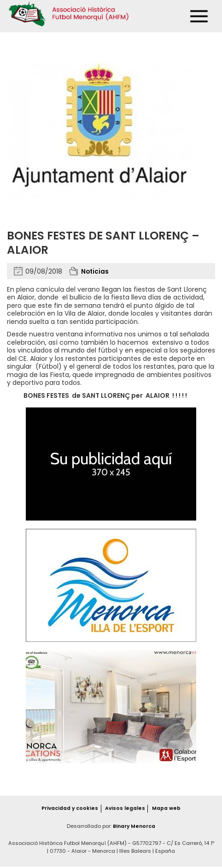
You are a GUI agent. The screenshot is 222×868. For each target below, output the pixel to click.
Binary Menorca (134, 827)
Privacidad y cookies (69, 809)
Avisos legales (126, 809)
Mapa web (167, 809)
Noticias (95, 271)
